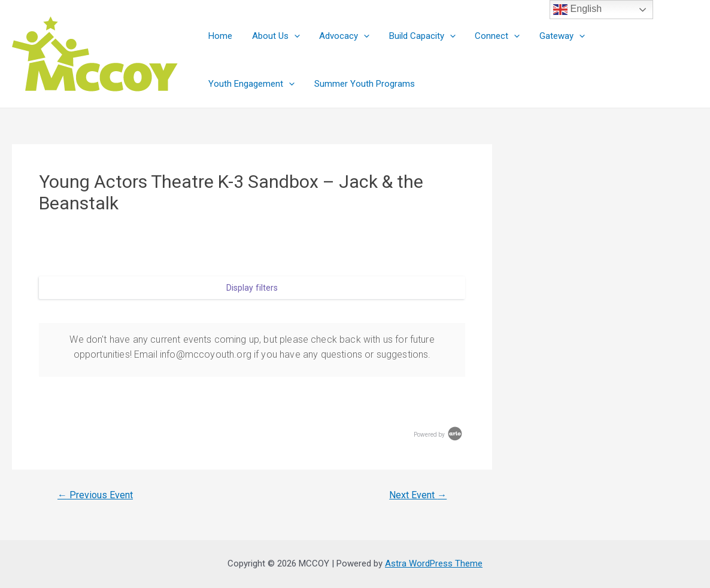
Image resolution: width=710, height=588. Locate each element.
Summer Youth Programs (258, 84)
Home (220, 36)
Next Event (418, 495)
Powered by (439, 435)
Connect (491, 36)
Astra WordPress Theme (434, 563)
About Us (274, 36)
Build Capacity (417, 36)
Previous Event (95, 495)
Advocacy (341, 36)
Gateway (554, 36)
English (577, 10)
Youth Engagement (638, 36)
